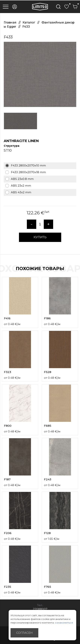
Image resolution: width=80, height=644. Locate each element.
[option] (40, 74)
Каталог (29, 22)
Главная (10, 22)
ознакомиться (64, 623)
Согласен (24, 633)
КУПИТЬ (40, 237)
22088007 (40, 609)
